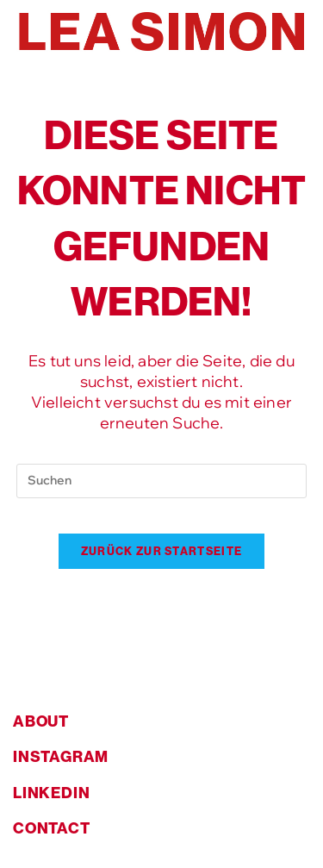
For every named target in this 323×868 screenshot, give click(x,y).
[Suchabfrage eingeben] (162, 481)
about (41, 721)
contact (52, 828)
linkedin (51, 793)
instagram (61, 756)
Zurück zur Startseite (161, 551)
